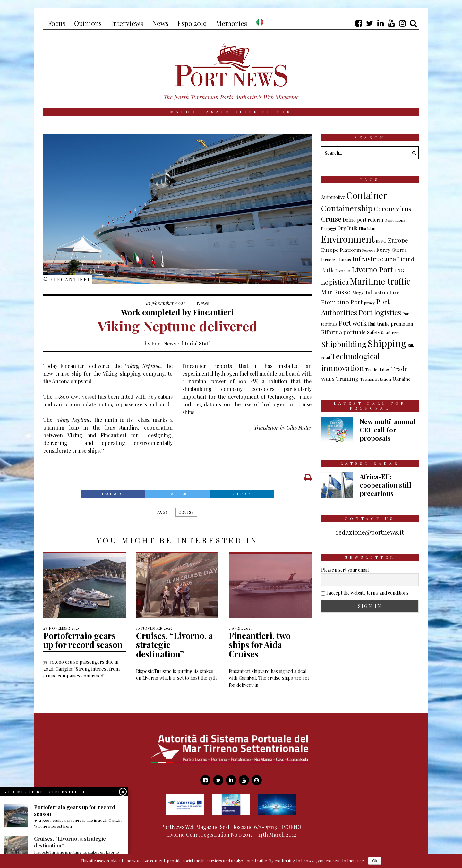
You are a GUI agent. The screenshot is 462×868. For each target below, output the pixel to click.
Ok (375, 861)
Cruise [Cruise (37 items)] (331, 219)
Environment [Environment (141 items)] (348, 239)
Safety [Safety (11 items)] (373, 332)
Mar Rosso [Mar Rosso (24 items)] (336, 292)
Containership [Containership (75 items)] (347, 208)
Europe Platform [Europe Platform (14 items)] (341, 250)
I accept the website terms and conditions (367, 593)
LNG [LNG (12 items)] (399, 270)
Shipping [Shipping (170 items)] (387, 343)
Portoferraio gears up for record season (83, 640)
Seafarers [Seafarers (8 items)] (390, 332)
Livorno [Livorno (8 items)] (343, 271)
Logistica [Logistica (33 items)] (335, 282)
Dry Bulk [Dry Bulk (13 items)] (347, 228)
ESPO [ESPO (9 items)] (381, 241)
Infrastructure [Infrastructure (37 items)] (374, 259)
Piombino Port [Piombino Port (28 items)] (342, 302)
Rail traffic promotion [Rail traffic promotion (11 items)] (390, 324)
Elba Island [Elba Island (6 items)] (368, 228)
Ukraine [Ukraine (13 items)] (402, 379)
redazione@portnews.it (370, 532)
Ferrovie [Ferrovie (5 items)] (369, 250)
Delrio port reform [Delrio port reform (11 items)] (363, 220)
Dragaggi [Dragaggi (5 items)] (329, 229)
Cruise (186, 512)
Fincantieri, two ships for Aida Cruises (260, 645)
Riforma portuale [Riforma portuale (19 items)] (343, 332)
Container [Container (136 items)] (367, 195)
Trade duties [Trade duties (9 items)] (377, 369)
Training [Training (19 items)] (347, 378)
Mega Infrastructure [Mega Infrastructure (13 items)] (376, 292)
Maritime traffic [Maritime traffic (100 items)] (380, 281)
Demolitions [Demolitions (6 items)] (395, 220)
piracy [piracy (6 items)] (369, 303)
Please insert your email (345, 570)
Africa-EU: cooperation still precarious (385, 485)
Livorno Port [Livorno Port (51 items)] (372, 269)
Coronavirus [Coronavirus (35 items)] (393, 209)
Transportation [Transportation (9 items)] (376, 379)
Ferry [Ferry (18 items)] (383, 249)
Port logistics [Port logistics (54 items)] (380, 312)
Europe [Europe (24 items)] (398, 240)
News (203, 303)
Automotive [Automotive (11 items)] (333, 197)
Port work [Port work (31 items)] (353, 323)
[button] (412, 153)
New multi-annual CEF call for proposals (387, 430)
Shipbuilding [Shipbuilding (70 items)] (344, 344)
